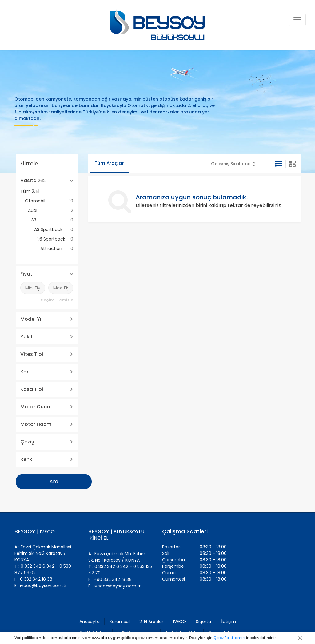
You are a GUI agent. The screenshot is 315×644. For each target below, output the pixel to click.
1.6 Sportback (55, 239)
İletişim (228, 622)
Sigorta (203, 622)
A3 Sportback (54, 230)
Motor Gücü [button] (35, 407)
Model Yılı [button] (32, 319)
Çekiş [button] (27, 442)
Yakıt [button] (27, 337)
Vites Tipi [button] (32, 354)
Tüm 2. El (30, 191)
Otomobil (49, 201)
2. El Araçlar (151, 622)
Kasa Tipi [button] (32, 389)
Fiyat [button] (26, 274)
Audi (51, 211)
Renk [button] (26, 459)
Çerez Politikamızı (229, 638)
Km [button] (24, 372)
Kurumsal (120, 622)
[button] (233, 164)
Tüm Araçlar (109, 163)
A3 (52, 220)
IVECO (180, 622)
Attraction (57, 249)
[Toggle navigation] (297, 20)
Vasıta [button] (33, 180)
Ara (54, 481)
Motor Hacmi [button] (36, 424)
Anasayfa (90, 622)
